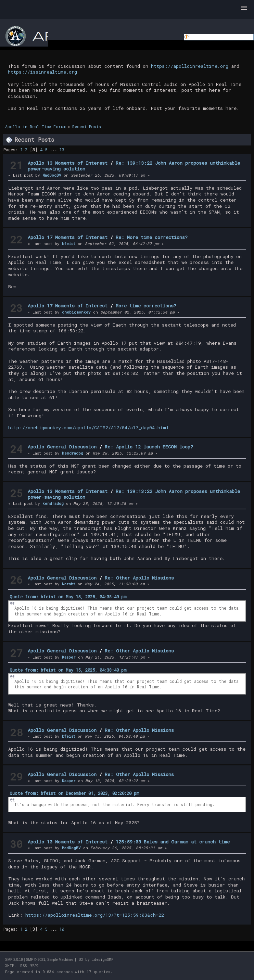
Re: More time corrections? (152, 237)
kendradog (73, 453)
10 (62, 150)
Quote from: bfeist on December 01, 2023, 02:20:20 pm (74, 793)
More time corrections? (146, 306)
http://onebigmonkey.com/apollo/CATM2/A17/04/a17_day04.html (88, 428)
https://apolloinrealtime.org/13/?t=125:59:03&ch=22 (95, 915)
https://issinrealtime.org (42, 72)
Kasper (69, 657)
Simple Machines (60, 960)
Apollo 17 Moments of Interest (68, 237)
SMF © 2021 (36, 960)
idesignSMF (103, 960)
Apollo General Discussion (62, 447)
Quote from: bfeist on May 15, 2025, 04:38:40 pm (68, 597)
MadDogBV (52, 175)
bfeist (69, 244)
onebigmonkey (76, 312)
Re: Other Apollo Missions (139, 578)
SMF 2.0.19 (14, 960)
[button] (244, 8)
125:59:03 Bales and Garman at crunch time (173, 842)
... (54, 150)
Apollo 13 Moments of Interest (68, 163)
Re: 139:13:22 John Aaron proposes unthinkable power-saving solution (134, 166)
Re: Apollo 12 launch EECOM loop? (149, 447)
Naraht (69, 584)
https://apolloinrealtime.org (190, 66)
